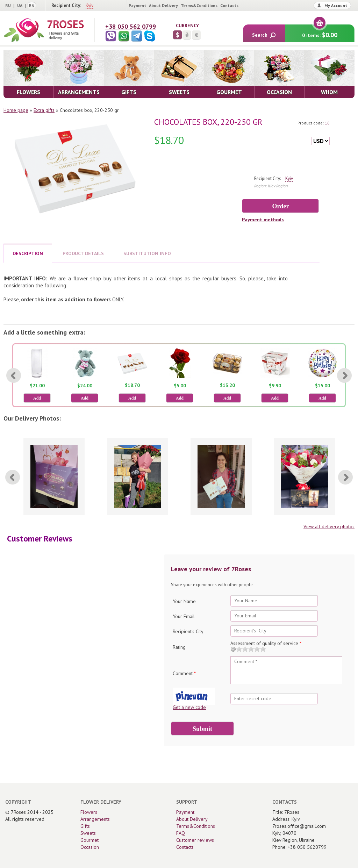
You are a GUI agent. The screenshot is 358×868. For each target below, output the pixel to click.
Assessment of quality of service (266, 643)
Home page (16, 110)
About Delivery (163, 5)
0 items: (320, 32)
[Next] (344, 375)
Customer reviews (195, 840)
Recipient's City (188, 631)
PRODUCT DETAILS (83, 253)
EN (32, 5)
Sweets (88, 833)
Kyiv (89, 5)
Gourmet (89, 840)
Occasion (90, 847)
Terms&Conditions (199, 5)
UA (20, 5)
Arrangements (95, 819)
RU (8, 5)
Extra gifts (44, 110)
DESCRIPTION (28, 253)
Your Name (184, 601)
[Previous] (14, 375)
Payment (137, 5)
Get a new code (189, 707)
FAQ (181, 833)
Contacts (229, 5)
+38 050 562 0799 (131, 26)
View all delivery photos (329, 526)
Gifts (85, 826)
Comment (184, 673)
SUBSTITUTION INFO (147, 253)
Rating (179, 647)
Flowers (89, 812)
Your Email (184, 616)
